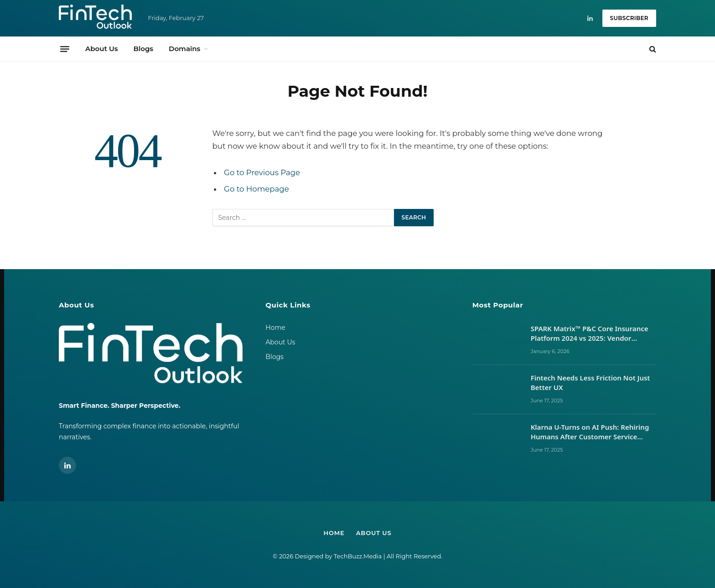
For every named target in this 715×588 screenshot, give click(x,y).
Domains (184, 49)
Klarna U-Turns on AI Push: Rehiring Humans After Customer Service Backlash (590, 432)
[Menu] (65, 49)
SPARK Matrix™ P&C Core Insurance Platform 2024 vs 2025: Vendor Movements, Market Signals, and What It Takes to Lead (590, 334)
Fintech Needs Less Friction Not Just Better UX (591, 382)
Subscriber (629, 18)
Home (275, 328)
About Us (101, 49)
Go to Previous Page (262, 172)
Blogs (143, 49)
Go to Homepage (256, 189)
